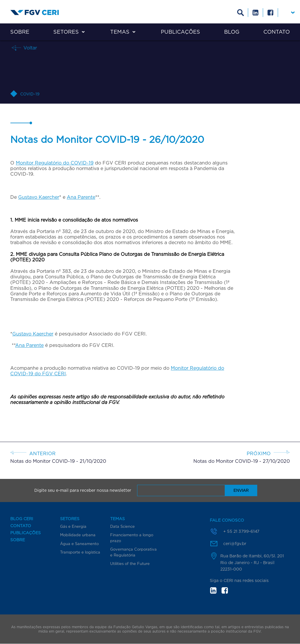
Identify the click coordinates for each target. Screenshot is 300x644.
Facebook (271, 13)
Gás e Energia (73, 526)
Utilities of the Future (130, 563)
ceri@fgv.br (235, 543)
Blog (232, 32)
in (213, 590)
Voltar (29, 48)
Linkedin (256, 13)
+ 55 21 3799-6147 (241, 531)
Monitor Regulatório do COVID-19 (55, 163)
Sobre (20, 32)
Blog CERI (22, 519)
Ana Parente (81, 197)
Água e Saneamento (79, 544)
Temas (120, 32)
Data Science (122, 526)
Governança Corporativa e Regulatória (133, 552)
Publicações (180, 32)
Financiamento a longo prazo (132, 538)
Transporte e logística (80, 552)
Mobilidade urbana (78, 535)
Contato (277, 32)
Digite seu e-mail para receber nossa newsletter (83, 490)
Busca (241, 13)
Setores (66, 32)
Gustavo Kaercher (39, 197)
